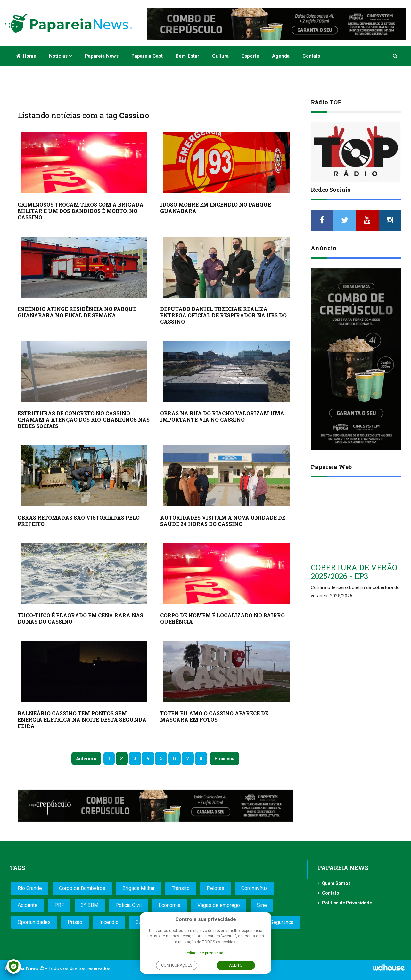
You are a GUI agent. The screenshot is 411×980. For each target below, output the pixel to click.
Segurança (282, 922)
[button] (395, 56)
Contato (311, 56)
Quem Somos (336, 883)
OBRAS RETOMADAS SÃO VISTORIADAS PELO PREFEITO (79, 521)
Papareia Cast (147, 56)
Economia (169, 905)
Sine (262, 905)
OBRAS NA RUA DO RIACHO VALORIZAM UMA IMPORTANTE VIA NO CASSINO (222, 416)
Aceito (236, 965)
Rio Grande (30, 888)
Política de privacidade (205, 953)
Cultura (220, 56)
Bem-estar (187, 56)
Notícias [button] (61, 56)
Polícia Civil (128, 905)
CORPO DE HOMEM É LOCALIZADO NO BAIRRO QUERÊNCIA (222, 618)
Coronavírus (255, 888)
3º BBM (90, 905)
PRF (59, 905)
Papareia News (102, 56)
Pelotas (215, 888)
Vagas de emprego (219, 905)
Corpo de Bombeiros (82, 888)
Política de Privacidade (347, 903)
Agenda (281, 56)
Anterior (85, 758)
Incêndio (109, 922)
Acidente (28, 905)
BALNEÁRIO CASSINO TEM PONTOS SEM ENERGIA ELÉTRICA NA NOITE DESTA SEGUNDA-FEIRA (83, 720)
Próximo (223, 758)
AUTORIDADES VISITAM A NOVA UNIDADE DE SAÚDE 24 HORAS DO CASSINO (223, 521)
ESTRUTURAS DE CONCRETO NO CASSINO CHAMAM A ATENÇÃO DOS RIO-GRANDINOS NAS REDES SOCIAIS (84, 420)
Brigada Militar (139, 888)
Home (26, 56)
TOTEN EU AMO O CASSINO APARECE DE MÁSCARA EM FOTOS (214, 716)
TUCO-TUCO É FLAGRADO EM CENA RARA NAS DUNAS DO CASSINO (80, 618)
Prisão (75, 922)
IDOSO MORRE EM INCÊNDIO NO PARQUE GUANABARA (216, 208)
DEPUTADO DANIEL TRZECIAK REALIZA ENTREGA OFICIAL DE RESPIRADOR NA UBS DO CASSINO (223, 315)
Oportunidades (34, 922)
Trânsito (181, 888)
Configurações (177, 965)
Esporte (250, 56)
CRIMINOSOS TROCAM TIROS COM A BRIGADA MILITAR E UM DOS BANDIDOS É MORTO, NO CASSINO (81, 211)
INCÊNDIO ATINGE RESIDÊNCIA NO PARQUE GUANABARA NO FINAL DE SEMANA (77, 312)
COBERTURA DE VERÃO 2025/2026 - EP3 (354, 571)
